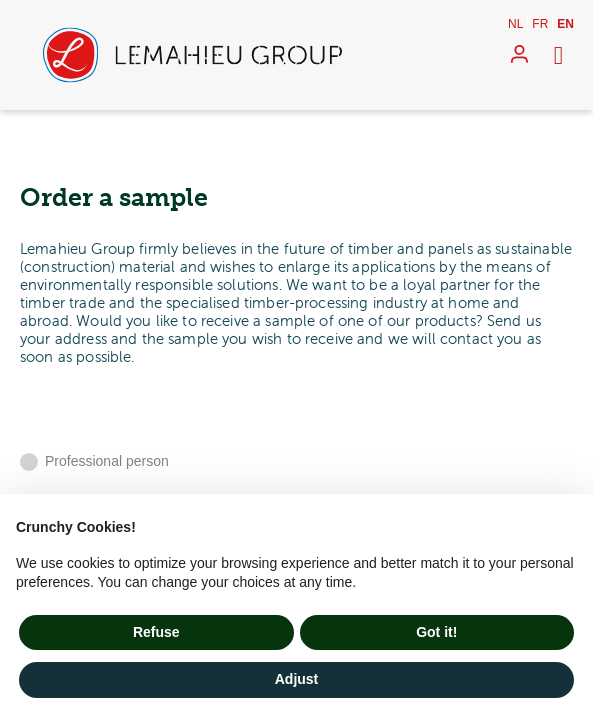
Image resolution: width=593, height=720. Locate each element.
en (565, 24)
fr (540, 24)
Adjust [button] (297, 679)
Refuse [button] (156, 632)
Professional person (107, 461)
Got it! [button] (436, 632)
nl (515, 24)
